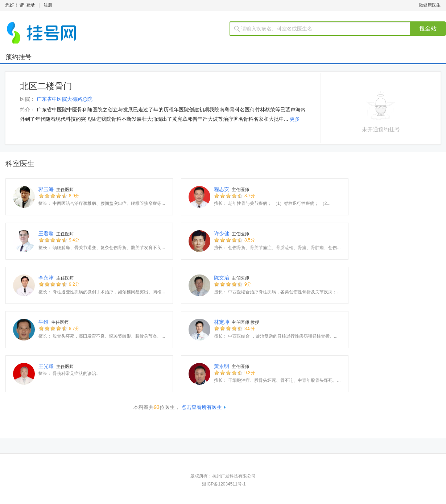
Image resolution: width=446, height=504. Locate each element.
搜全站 (428, 28)
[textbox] (324, 29)
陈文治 (222, 278)
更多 (295, 119)
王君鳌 (46, 234)
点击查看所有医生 (202, 407)
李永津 (46, 278)
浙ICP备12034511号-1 (224, 484)
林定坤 (222, 322)
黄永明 (222, 366)
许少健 (222, 234)
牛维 (44, 322)
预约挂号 (18, 57)
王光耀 (46, 366)
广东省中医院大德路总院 (65, 99)
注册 (48, 5)
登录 (30, 5)
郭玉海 (46, 189)
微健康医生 (430, 5)
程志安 (222, 189)
